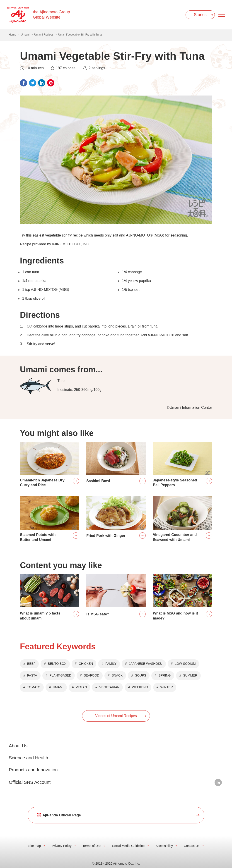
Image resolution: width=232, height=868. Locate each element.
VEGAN (81, 687)
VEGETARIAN (109, 687)
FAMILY (111, 664)
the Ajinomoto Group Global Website (51, 15)
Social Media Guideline (128, 846)
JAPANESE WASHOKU (146, 664)
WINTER (167, 687)
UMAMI (58, 687)
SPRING (165, 675)
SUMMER (190, 675)
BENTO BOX (57, 664)
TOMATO (34, 687)
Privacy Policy (62, 846)
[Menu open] (222, 15)
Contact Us (192, 846)
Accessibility (164, 846)
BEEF (31, 664)
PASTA (32, 675)
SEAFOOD (92, 675)
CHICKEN (86, 664)
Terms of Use (92, 846)
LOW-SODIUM (185, 664)
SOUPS (141, 675)
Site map (35, 846)
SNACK (117, 675)
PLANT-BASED (60, 675)
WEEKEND (140, 687)
